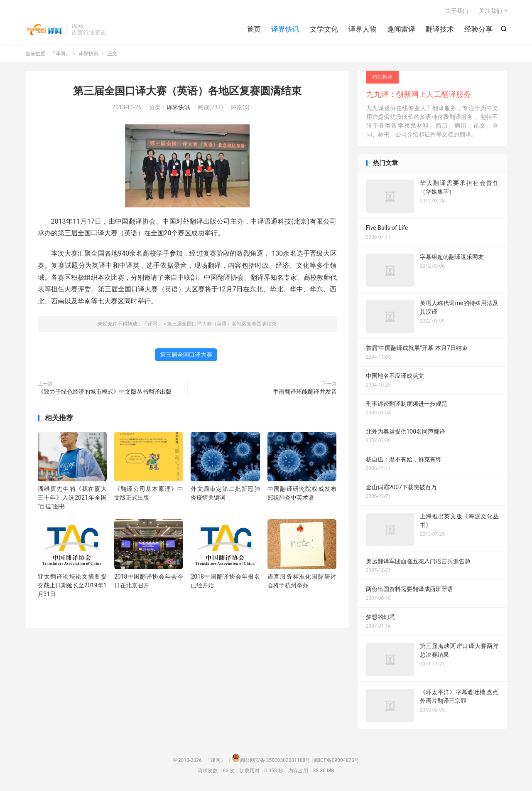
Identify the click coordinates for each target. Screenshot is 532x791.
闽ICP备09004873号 (337, 760)
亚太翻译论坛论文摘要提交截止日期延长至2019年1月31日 (72, 585)
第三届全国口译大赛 (186, 355)
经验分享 (478, 29)
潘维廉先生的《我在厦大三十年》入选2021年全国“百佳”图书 (72, 498)
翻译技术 (440, 29)
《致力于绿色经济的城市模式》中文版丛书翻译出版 (105, 392)
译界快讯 (285, 29)
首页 (254, 29)
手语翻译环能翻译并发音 (305, 392)
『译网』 (44, 30)
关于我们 (457, 11)
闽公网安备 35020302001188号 (275, 760)
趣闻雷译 (401, 29)
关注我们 (490, 11)
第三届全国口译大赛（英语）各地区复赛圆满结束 (187, 91)
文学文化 (324, 29)
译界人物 (363, 29)
